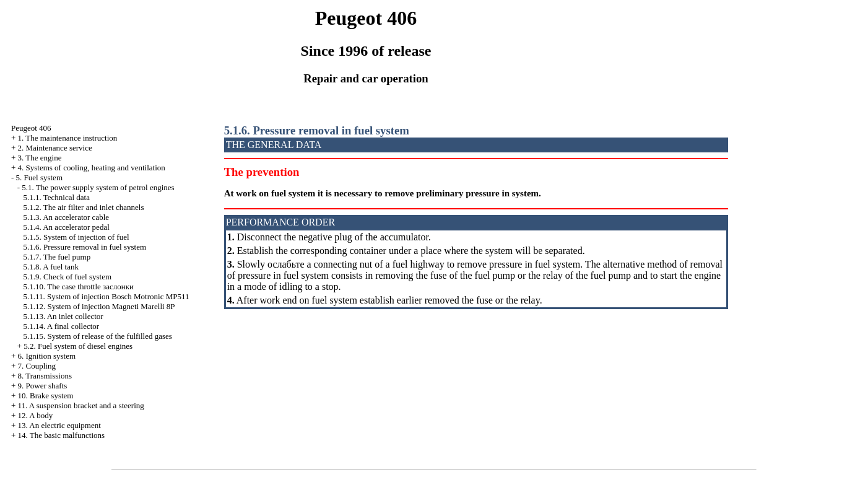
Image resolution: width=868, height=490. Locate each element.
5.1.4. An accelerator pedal (66, 227)
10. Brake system (46, 396)
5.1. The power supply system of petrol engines (98, 187)
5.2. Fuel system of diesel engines (78, 346)
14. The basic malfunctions (62, 435)
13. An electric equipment (59, 425)
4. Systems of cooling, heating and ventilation (92, 168)
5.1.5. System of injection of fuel (76, 237)
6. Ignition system (47, 356)
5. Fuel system (39, 177)
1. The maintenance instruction (68, 138)
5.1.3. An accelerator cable (66, 217)
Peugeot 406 (31, 128)
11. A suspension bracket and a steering (81, 405)
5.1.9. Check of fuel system (67, 277)
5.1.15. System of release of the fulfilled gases (97, 336)
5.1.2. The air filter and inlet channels (83, 207)
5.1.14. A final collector (61, 326)
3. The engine (40, 158)
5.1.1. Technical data (56, 197)
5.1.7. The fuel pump (57, 257)
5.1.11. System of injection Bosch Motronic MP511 (106, 296)
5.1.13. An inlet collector (63, 316)
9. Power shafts (43, 386)
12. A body (36, 415)
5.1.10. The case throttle (78, 287)
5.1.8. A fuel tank (51, 267)
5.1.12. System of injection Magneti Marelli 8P (99, 306)
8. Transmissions (45, 376)
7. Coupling (37, 366)
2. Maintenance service (55, 148)
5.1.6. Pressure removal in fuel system (85, 247)
